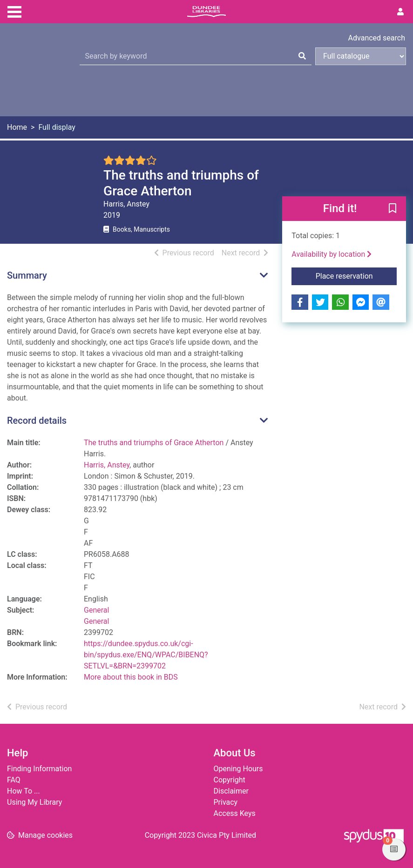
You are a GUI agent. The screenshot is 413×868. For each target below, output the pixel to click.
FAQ (14, 780)
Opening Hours (238, 769)
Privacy (226, 802)
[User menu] (400, 12)
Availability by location (332, 254)
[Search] (302, 56)
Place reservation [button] (356, 275)
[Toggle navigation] (14, 11)
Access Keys (235, 813)
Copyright (230, 780)
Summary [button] (27, 275)
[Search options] (361, 56)
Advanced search (377, 38)
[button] (393, 209)
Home (17, 127)
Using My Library (34, 802)
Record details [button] (37, 421)
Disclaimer (231, 791)
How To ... (24, 791)
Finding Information (39, 769)
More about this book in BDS (131, 677)
